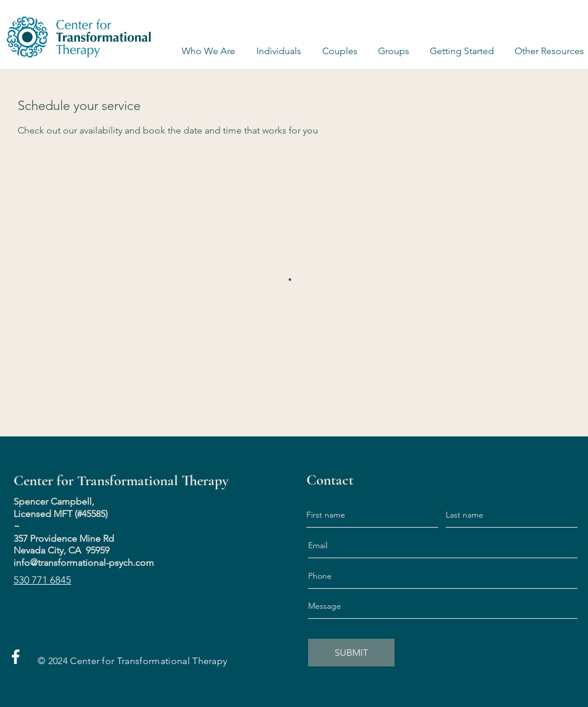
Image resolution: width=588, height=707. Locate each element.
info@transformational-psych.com (84, 563)
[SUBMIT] (351, 653)
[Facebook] (16, 657)
